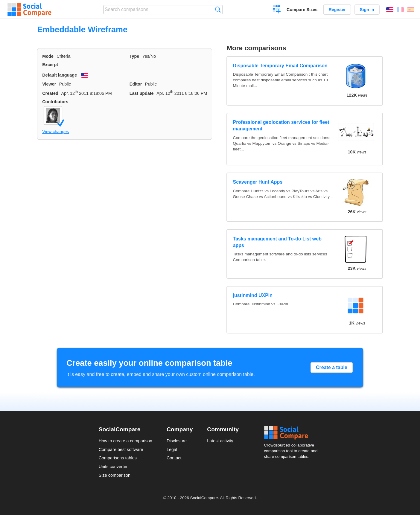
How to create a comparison (125, 441)
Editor (136, 84)
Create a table (332, 367)
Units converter (113, 467)
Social (293, 433)
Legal (172, 450)
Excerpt (50, 65)
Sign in (367, 10)
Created (50, 93)
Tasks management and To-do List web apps (277, 242)
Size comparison (115, 475)
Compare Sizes (302, 10)
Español (411, 10)
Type (134, 56)
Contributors (55, 102)
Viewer (49, 84)
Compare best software (121, 450)
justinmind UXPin (253, 295)
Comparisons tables (118, 458)
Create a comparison (277, 10)
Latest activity (220, 441)
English (390, 10)
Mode (48, 56)
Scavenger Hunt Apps (258, 182)
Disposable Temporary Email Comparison (280, 66)
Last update (142, 93)
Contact (174, 458)
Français (400, 10)
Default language (60, 75)
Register (337, 10)
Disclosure (177, 441)
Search (218, 9)
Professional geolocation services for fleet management (281, 125)
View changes (55, 132)
